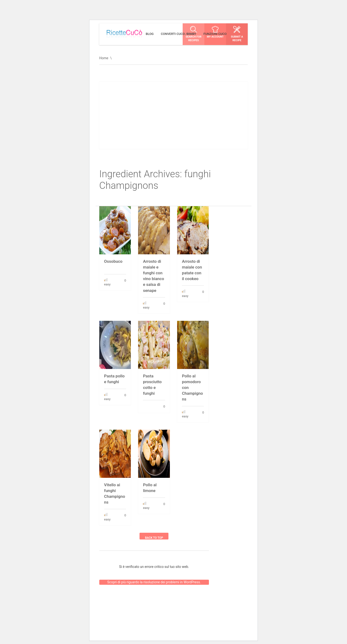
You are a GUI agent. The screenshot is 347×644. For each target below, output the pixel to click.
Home (104, 58)
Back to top (154, 538)
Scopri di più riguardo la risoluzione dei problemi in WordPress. (154, 578)
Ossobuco (113, 261)
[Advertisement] (173, 115)
